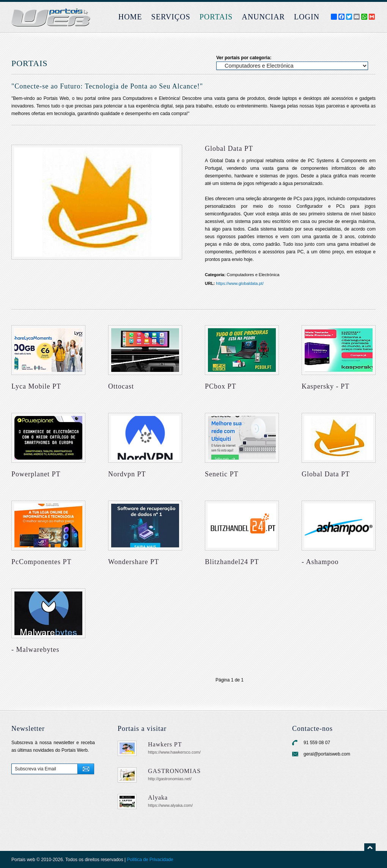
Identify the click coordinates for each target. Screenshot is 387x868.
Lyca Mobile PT (36, 386)
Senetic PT (222, 474)
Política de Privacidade (150, 860)
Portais (216, 17)
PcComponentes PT (42, 562)
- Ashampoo (320, 562)
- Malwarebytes (35, 650)
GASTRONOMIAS (174, 771)
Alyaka (158, 798)
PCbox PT (221, 386)
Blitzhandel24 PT (232, 562)
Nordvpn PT (127, 474)
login (307, 17)
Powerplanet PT (36, 474)
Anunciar (263, 17)
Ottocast (121, 386)
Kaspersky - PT (326, 386)
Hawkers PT (165, 744)
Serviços (171, 17)
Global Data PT (326, 474)
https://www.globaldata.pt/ (240, 283)
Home (130, 17)
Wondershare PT (134, 562)
